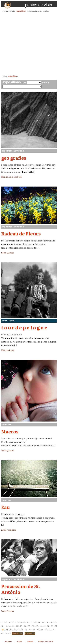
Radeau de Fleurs (21, 233)
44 (46, 630)
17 (55, 623)
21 (13, 626)
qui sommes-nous (34, 11)
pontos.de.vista (9, 11)
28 (40, 626)
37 (18, 630)
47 (2, 634)
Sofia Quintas (7, 253)
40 (30, 630)
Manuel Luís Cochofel (12, 177)
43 (42, 630)
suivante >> (30, 634)
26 (33, 626)
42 (38, 630)
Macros (10, 431)
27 (37, 626)
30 (48, 626)
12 (35, 623)
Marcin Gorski (8, 350)
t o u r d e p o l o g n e (24, 327)
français (30, 641)
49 (10, 634)
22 (17, 626)
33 (3, 630)
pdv (4, 76)
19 (6, 626)
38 (22, 630)
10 (27, 623)
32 (56, 626)
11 (31, 623)
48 (6, 634)
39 (26, 630)
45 (49, 630)
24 (25, 626)
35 (11, 630)
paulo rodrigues (9, 530)
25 (29, 626)
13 (39, 623)
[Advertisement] (29, 44)
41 (34, 630)
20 (10, 626)
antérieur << (17, 634)
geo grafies (14, 158)
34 (7, 630)
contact (46, 11)
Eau (5, 507)
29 (44, 626)
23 (21, 626)
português (8, 641)
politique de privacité (46, 641)
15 (47, 623)
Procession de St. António (21, 589)
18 (2, 626)
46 (53, 630)
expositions (21, 11)
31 (52, 626)
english (20, 641)
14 (43, 623)
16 (51, 623)
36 (15, 630)
